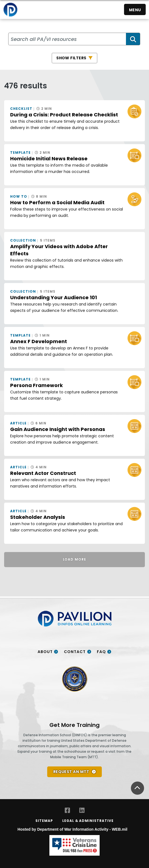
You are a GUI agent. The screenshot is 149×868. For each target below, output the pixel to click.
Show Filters (71, 58)
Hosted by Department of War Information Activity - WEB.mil (72, 829)
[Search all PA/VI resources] (67, 39)
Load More (75, 559)
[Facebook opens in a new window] (67, 810)
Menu (135, 10)
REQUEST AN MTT (71, 772)
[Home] (10, 9)
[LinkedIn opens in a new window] (82, 810)
